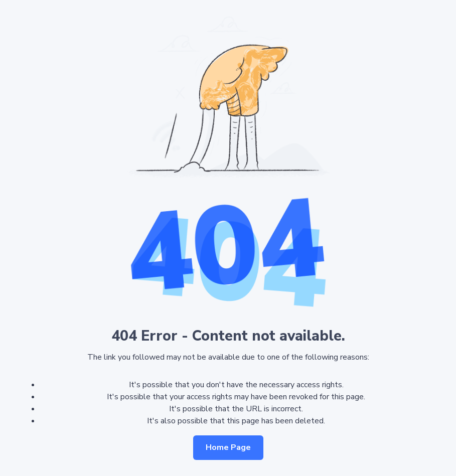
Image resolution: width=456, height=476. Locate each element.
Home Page (228, 447)
